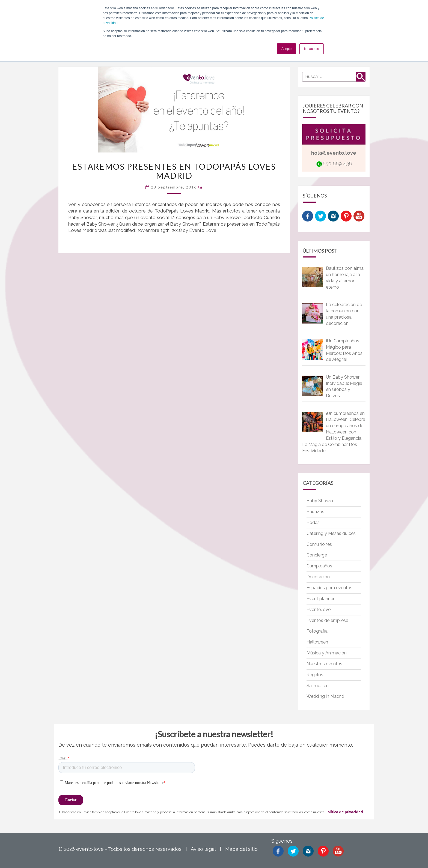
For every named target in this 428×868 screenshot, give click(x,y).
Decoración (318, 577)
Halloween (317, 642)
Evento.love (319, 610)
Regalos (315, 675)
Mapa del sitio (241, 849)
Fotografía (317, 631)
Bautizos (315, 512)
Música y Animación (327, 653)
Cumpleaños (319, 566)
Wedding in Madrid (325, 696)
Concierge (317, 555)
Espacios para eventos (329, 588)
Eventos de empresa (327, 620)
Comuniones (319, 544)
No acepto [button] (312, 49)
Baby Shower (320, 501)
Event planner (320, 599)
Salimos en (318, 686)
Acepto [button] (286, 49)
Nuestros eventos (324, 664)
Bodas (313, 523)
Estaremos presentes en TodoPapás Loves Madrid (174, 171)
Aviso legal (203, 849)
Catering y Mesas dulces (331, 533)
